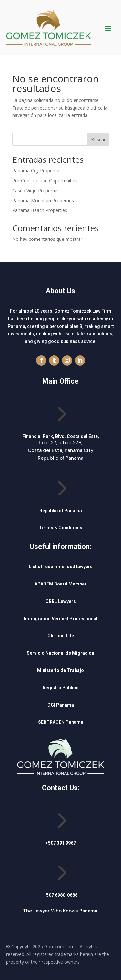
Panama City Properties (37, 171)
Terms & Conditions (61, 528)
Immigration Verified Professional (61, 619)
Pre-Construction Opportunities (45, 181)
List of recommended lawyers (61, 567)
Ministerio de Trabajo (60, 670)
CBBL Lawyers (61, 601)
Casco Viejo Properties (36, 191)
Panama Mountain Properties (43, 200)
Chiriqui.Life (61, 636)
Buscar (98, 139)
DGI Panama (61, 705)
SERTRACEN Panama (61, 722)
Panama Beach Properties (40, 210)
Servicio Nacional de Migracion (60, 653)
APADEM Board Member (60, 584)
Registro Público (61, 688)
